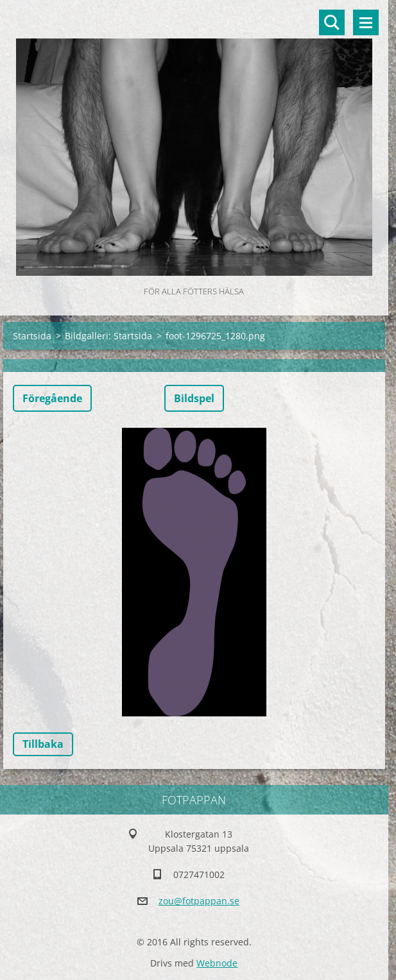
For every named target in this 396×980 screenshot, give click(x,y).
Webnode (217, 963)
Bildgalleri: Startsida (108, 336)
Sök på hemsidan (332, 22)
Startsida (32, 336)
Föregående (52, 398)
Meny (366, 22)
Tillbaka (43, 744)
